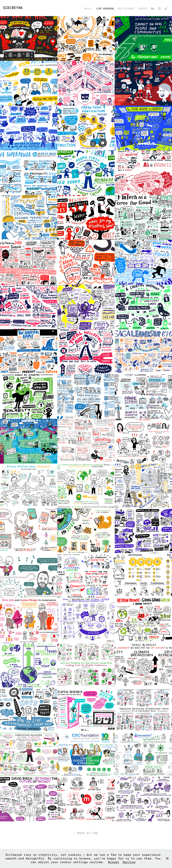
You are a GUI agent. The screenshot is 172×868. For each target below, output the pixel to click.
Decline (129, 862)
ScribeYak (13, 8)
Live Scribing (105, 9)
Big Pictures (126, 9)
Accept (114, 862)
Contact (143, 9)
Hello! (88, 9)
